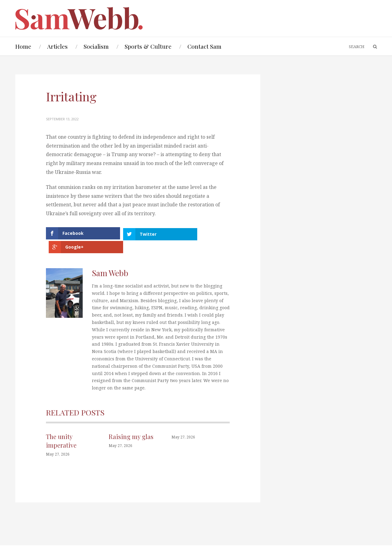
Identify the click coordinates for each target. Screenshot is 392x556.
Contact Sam (204, 46)
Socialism (96, 46)
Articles (57, 46)
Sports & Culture (148, 46)
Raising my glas (131, 423)
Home (23, 46)
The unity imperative (61, 427)
